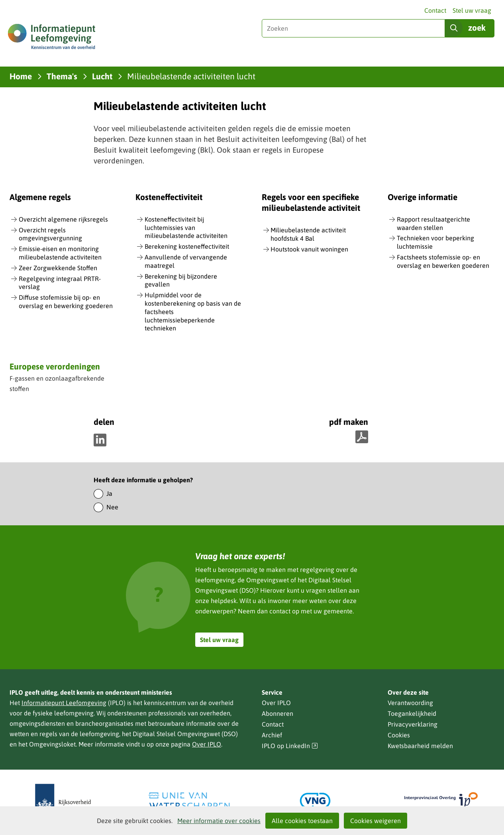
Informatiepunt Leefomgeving (64, 703)
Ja (109, 493)
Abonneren (277, 713)
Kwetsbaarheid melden (420, 746)
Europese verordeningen (55, 366)
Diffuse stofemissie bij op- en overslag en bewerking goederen (66, 302)
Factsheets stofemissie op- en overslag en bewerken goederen (443, 261)
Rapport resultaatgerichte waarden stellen (433, 223)
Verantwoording (410, 703)
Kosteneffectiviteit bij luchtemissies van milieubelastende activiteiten (186, 228)
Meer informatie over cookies (219, 821)
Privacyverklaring (413, 724)
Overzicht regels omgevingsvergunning (50, 234)
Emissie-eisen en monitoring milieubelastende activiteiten (60, 253)
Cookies (399, 735)
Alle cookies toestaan (302, 821)
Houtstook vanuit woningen (309, 249)
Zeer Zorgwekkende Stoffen (58, 268)
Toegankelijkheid (412, 713)
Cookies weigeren (376, 821)
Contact (435, 10)
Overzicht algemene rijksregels (63, 219)
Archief (272, 735)
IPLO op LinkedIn (290, 746)
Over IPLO (207, 744)
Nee (112, 507)
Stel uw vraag (472, 10)
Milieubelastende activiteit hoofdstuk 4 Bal (308, 234)
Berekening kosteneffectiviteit (187, 246)
